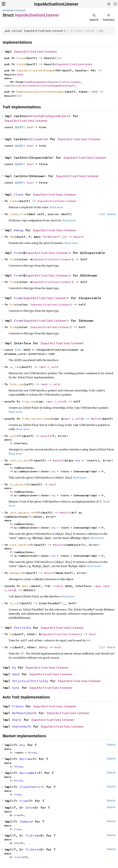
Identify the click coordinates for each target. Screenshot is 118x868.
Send (16, 674)
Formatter (50, 237)
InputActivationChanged (36, 70)
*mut (43, 367)
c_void (53, 367)
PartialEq (22, 628)
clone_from (18, 214)
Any (78, 460)
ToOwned (26, 822)
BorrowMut (28, 773)
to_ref (15, 603)
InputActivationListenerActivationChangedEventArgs (38, 86)
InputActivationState (73, 64)
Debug (19, 230)
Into (29, 808)
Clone (19, 194)
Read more (56, 207)
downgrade (17, 573)
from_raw (29, 401)
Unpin (17, 720)
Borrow (25, 759)
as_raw (15, 367)
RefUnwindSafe (24, 713)
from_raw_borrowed (36, 419)
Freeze (18, 706)
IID (17, 350)
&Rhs (42, 647)
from (13, 259)
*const (59, 586)
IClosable (38, 139)
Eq (14, 667)
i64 (19, 75)
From (18, 253)
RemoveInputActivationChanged (41, 92)
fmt (12, 237)
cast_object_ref (23, 512)
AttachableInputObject (49, 116)
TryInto (32, 849)
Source (111, 214)
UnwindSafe (22, 726)
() (58, 58)
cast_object (19, 545)
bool (30, 127)
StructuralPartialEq (30, 681)
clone (14, 201)
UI (16, 10)
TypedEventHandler (36, 82)
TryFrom (32, 835)
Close (21, 58)
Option (96, 419)
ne (11, 647)
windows (8, 10)
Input (22, 10)
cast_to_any (19, 460)
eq (11, 634)
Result (79, 237)
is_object (17, 484)
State (21, 64)
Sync (16, 688)
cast (13, 436)
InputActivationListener (56, 4)
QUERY (19, 127)
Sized (33, 753)
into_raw (17, 384)
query (26, 586)
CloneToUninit (32, 787)
